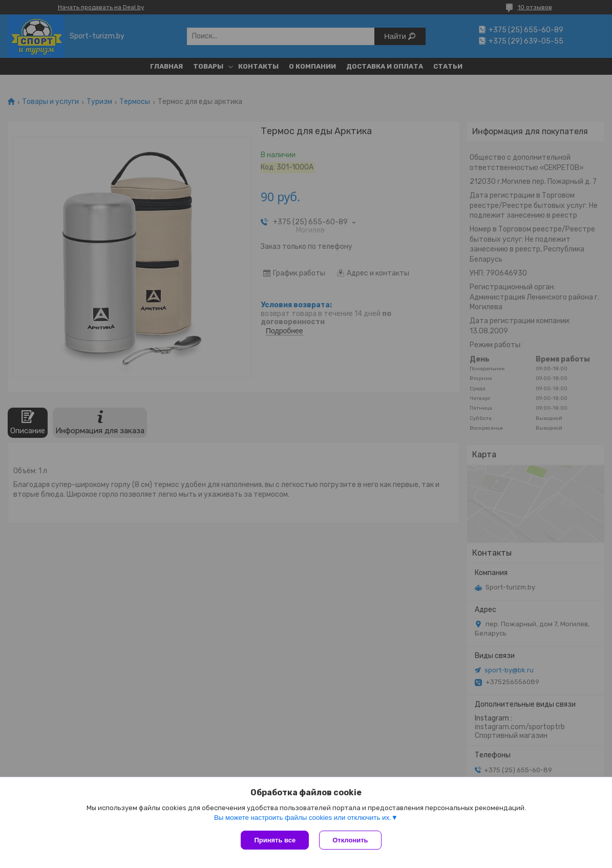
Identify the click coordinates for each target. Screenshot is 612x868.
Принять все (275, 840)
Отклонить (350, 840)
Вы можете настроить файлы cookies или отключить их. (303, 818)
